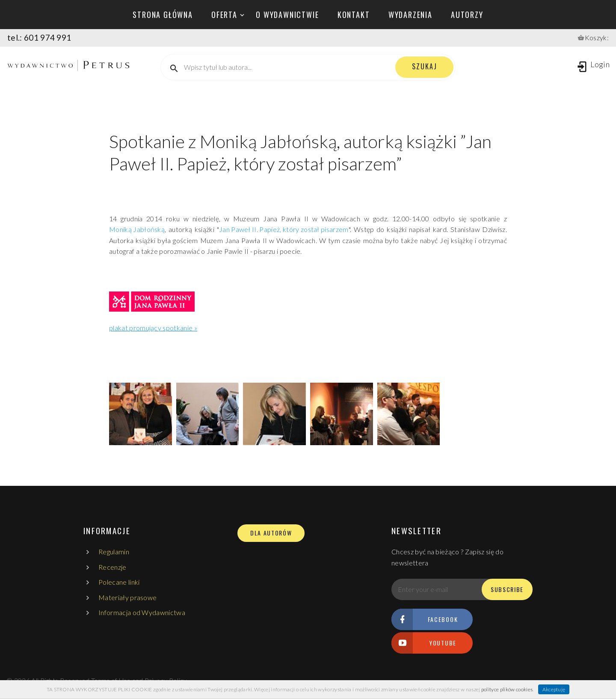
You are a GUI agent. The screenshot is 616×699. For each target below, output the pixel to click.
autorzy (467, 15)
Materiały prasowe (127, 597)
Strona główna (163, 15)
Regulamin (114, 552)
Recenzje (113, 567)
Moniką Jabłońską (137, 229)
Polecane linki (119, 582)
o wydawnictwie (287, 15)
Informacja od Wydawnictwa (142, 612)
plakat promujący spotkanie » (153, 328)
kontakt (354, 15)
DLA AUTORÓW (271, 533)
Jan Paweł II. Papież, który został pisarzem (284, 229)
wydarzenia (410, 15)
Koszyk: (597, 37)
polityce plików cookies (507, 689)
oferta (224, 15)
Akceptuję (554, 689)
